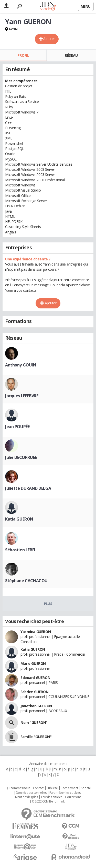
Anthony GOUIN (21, 365)
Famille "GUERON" (36, 737)
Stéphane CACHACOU (26, 581)
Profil (23, 55)
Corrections (73, 797)
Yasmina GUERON (36, 632)
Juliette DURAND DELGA (28, 488)
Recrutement (69, 788)
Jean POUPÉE (17, 427)
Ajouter (49, 39)
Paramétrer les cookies (65, 793)
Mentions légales (26, 797)
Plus (48, 603)
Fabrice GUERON (34, 692)
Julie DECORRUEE (21, 457)
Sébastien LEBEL (21, 550)
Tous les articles (51, 797)
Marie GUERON (33, 663)
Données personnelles (31, 793)
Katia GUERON (19, 519)
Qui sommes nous (18, 788)
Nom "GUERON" (34, 723)
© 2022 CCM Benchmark (48, 801)
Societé (86, 788)
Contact (38, 788)
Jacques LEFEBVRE (22, 396)
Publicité (52, 788)
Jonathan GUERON (36, 706)
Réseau (71, 55)
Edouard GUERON (35, 678)
